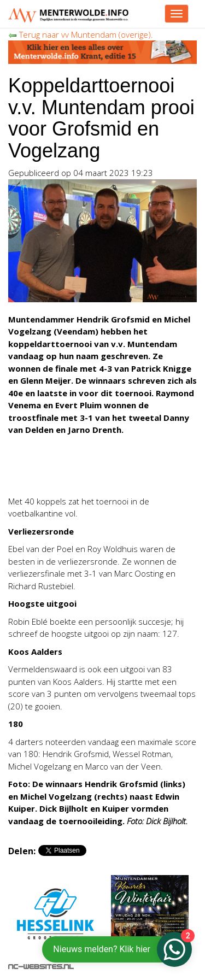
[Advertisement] (96, 473)
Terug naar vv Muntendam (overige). (81, 34)
